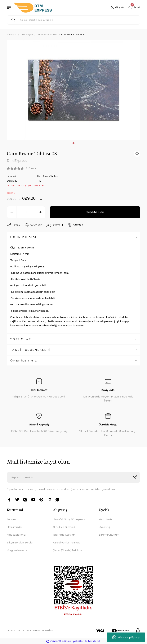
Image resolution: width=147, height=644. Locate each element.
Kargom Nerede (17, 550)
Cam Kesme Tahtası (48, 176)
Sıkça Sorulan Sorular (20, 543)
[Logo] (33, 8)
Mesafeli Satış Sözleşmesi (69, 519)
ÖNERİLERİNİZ (24, 361)
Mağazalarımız (16, 535)
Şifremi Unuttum (109, 535)
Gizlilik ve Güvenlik (64, 527)
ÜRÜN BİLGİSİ (23, 237)
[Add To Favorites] (137, 154)
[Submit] (135, 478)
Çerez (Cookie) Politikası (68, 550)
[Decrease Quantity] (12, 212)
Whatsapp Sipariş (126, 637)
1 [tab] (73, 143)
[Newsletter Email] (73, 478)
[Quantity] (26, 212)
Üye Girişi (105, 527)
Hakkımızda (14, 527)
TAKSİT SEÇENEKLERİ (31, 350)
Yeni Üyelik (105, 519)
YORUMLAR (21, 339)
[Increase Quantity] (40, 212)
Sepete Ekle (95, 212)
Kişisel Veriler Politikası (67, 543)
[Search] (73, 20)
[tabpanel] (73, 90)
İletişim (11, 519)
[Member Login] (116, 8)
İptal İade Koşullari (64, 535)
